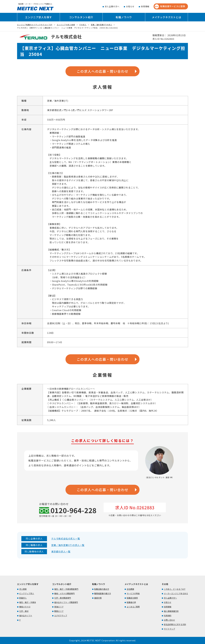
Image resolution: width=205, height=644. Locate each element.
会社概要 (130, 589)
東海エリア (59, 607)
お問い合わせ (169, 620)
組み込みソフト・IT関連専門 (66, 602)
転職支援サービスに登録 (170, 6)
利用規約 (168, 616)
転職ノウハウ (124, 17)
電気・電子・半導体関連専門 (66, 589)
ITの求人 (83, 25)
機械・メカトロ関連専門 (64, 593)
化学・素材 (24, 611)
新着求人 (23, 598)
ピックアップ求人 (27, 593)
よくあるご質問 (133, 607)
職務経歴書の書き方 (103, 593)
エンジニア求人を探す (38, 17)
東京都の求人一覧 (61, 551)
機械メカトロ (25, 607)
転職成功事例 (132, 598)
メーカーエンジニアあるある (176, 593)
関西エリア (59, 611)
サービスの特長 (133, 593)
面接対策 (98, 598)
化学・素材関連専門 (63, 598)
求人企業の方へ (112, 6)
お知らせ (130, 6)
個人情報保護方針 (171, 611)
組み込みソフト (26, 616)
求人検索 (23, 589)
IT (20, 620)
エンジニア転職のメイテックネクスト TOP (35, 25)
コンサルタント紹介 (81, 17)
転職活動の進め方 (102, 589)
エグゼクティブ (61, 616)
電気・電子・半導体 (28, 602)
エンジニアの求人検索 (66, 25)
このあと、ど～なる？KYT (175, 589)
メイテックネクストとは (167, 17)
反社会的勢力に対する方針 (175, 624)
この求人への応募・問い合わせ (103, 71)
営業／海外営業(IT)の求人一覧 (68, 545)
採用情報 (145, 6)
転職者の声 (131, 602)
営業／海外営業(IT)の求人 (101, 25)
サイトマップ (169, 629)
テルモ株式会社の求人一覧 (66, 538)
